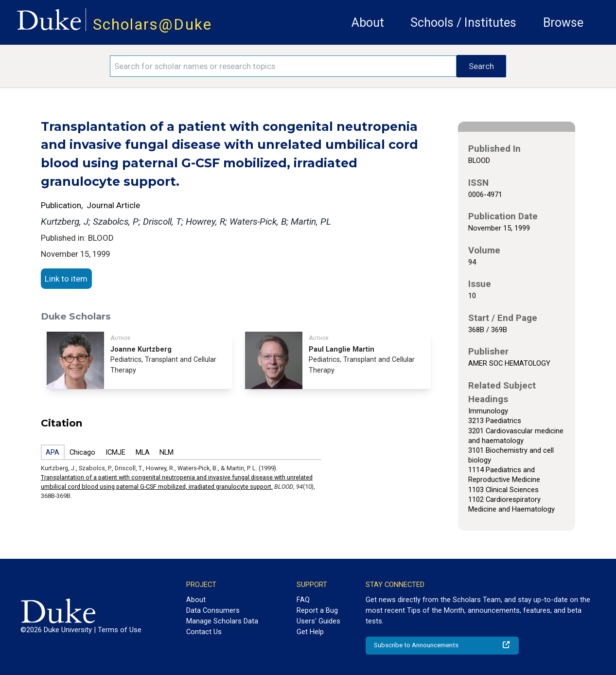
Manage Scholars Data (222, 621)
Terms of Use (120, 630)
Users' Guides (318, 621)
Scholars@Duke (152, 25)
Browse (563, 23)
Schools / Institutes (463, 23)
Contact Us (204, 632)
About (368, 23)
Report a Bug (317, 610)
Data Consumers (213, 610)
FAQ (303, 600)
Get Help (310, 632)
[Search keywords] (283, 66)
